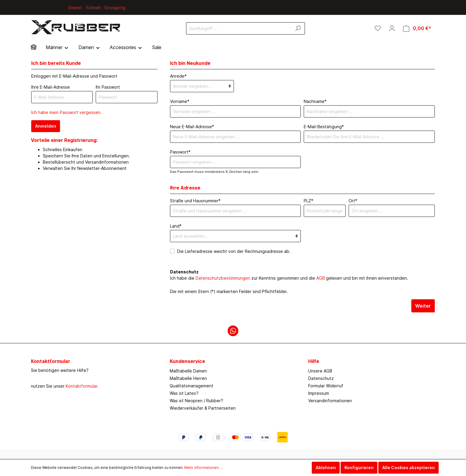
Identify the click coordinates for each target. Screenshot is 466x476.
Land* (176, 226)
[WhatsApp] (233, 331)
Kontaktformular (81, 386)
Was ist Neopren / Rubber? (196, 401)
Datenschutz (321, 378)
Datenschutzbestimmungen (223, 278)
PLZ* (308, 201)
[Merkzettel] (378, 28)
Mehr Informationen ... (203, 468)
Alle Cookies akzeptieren (408, 468)
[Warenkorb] (417, 28)
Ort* (353, 201)
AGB (321, 278)
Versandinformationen (330, 401)
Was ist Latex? (184, 393)
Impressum (319, 393)
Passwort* (180, 152)
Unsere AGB (320, 371)
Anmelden (46, 126)
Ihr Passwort (108, 87)
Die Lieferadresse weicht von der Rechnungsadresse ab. (234, 251)
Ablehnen (326, 468)
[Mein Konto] (392, 28)
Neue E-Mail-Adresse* (192, 127)
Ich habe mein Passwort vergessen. (66, 112)
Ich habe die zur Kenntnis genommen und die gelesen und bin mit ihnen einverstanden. (289, 278)
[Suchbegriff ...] (239, 28)
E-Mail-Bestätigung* (324, 127)
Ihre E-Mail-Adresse (51, 87)
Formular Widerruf (326, 386)
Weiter (423, 306)
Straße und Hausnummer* (195, 201)
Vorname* (180, 101)
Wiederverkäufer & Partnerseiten (203, 408)
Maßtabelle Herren (188, 378)
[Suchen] (298, 28)
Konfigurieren (359, 468)
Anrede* (178, 76)
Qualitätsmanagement (192, 386)
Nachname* (315, 101)
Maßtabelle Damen (188, 371)
